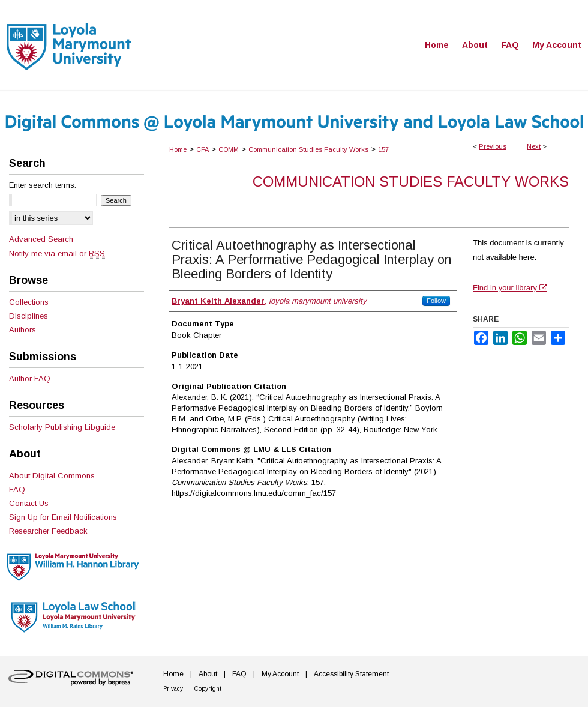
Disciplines (28, 316)
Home (178, 149)
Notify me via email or (57, 254)
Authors (22, 330)
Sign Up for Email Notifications (63, 517)
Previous (493, 146)
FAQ (17, 489)
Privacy (173, 689)
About (208, 674)
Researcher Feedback (48, 531)
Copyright (208, 689)
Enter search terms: (43, 185)
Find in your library (510, 288)
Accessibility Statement (351, 674)
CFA (202, 149)
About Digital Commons (52, 476)
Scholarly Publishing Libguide (62, 427)
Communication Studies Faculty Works (308, 149)
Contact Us (29, 503)
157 (383, 149)
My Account (280, 674)
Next (534, 146)
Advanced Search (41, 239)
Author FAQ (30, 378)
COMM (229, 149)
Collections (29, 302)
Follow (436, 301)
